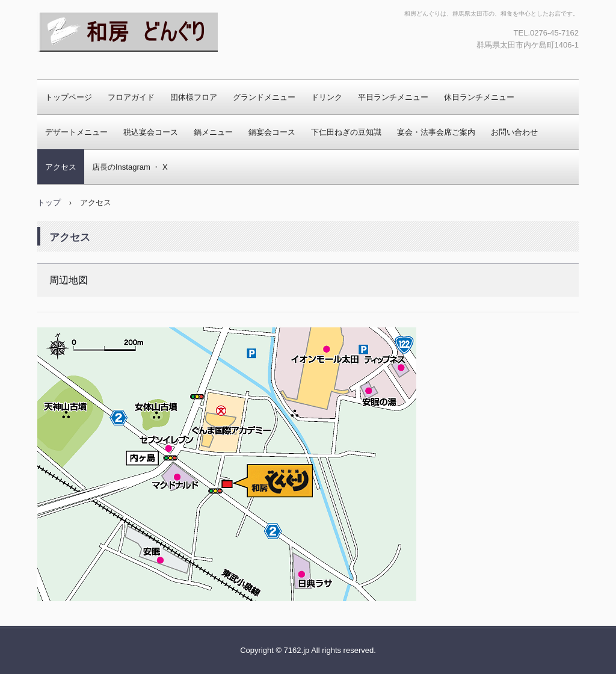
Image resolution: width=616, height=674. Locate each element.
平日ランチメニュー (393, 97)
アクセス (61, 167)
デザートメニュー (76, 132)
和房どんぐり (85, 63)
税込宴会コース (151, 132)
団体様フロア (194, 97)
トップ (49, 203)
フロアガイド (131, 97)
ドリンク (327, 97)
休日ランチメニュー (479, 97)
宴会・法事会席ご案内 (436, 132)
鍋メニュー (213, 132)
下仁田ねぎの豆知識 (346, 132)
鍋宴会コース (272, 132)
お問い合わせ (514, 132)
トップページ (69, 97)
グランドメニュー (264, 97)
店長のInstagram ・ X (130, 167)
